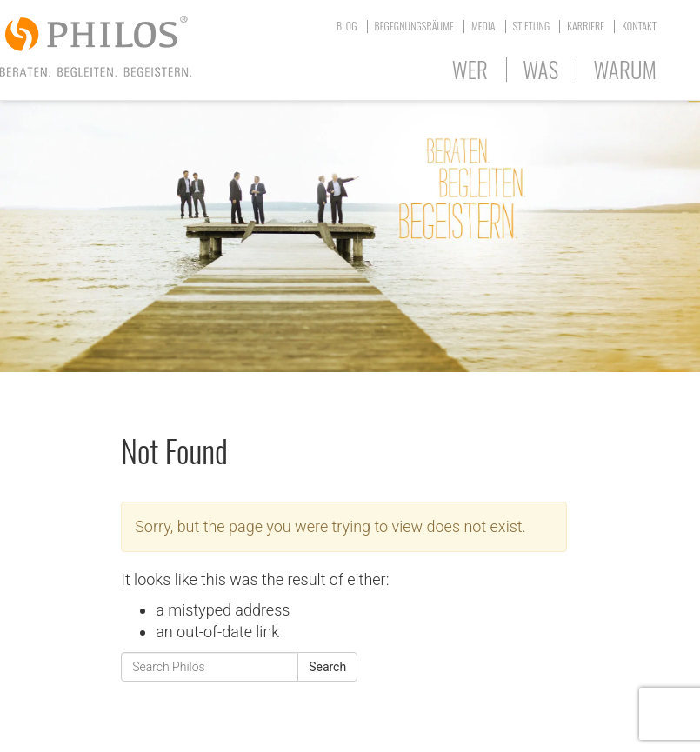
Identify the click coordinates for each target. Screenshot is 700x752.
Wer (470, 69)
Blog (347, 26)
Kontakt (639, 26)
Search (327, 667)
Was (540, 69)
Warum (625, 69)
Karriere (586, 26)
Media (483, 26)
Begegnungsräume (414, 26)
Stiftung (532, 26)
